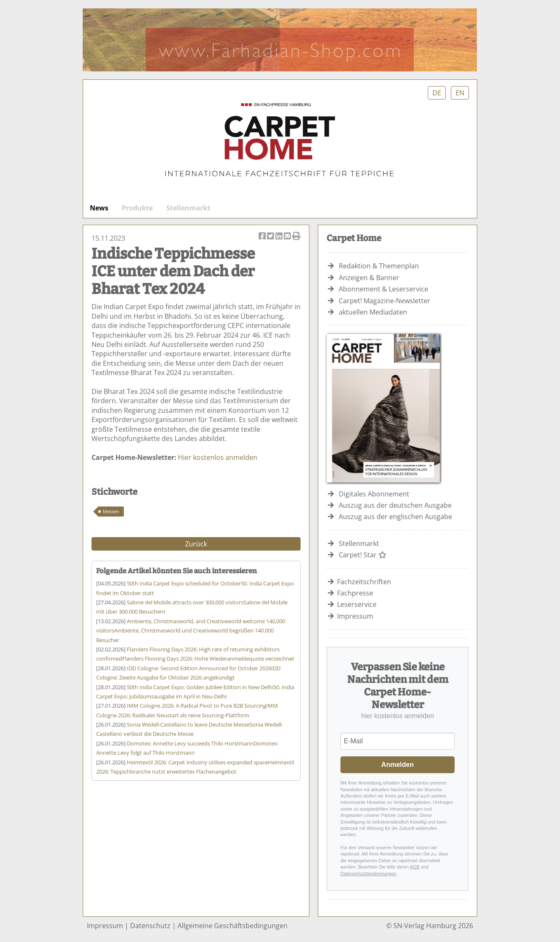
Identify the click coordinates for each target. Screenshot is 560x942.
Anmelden (397, 765)
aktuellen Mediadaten (373, 312)
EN (460, 93)
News (99, 208)
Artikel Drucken (296, 237)
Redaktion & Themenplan (379, 266)
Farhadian (280, 40)
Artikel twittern (271, 237)
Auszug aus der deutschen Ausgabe (395, 505)
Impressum (355, 616)
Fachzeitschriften (364, 582)
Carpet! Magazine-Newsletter (385, 301)
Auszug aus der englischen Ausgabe (395, 517)
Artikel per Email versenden (288, 237)
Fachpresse (355, 593)
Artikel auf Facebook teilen (263, 237)
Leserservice (357, 604)
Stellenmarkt (188, 208)
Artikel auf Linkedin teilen (280, 237)
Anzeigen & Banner (369, 278)
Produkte (137, 208)
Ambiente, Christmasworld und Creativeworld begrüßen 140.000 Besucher (191, 631)
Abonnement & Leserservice (383, 289)
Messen (111, 511)
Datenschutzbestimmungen (368, 874)
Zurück (196, 544)
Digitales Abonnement (374, 494)
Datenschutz (150, 926)
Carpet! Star (363, 555)
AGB (415, 867)
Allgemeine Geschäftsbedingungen (233, 926)
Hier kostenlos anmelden (218, 457)
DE (437, 93)
